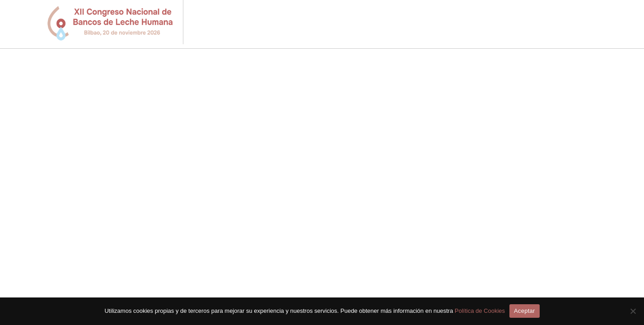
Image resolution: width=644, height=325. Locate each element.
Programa (356, 24)
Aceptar (525, 311)
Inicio (313, 24)
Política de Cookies (480, 311)
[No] (633, 311)
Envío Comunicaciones (431, 24)
